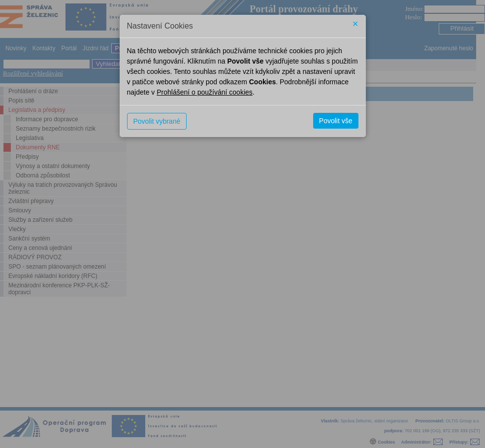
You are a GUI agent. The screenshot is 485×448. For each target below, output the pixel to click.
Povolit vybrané (157, 121)
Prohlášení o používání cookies (205, 92)
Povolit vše (336, 121)
